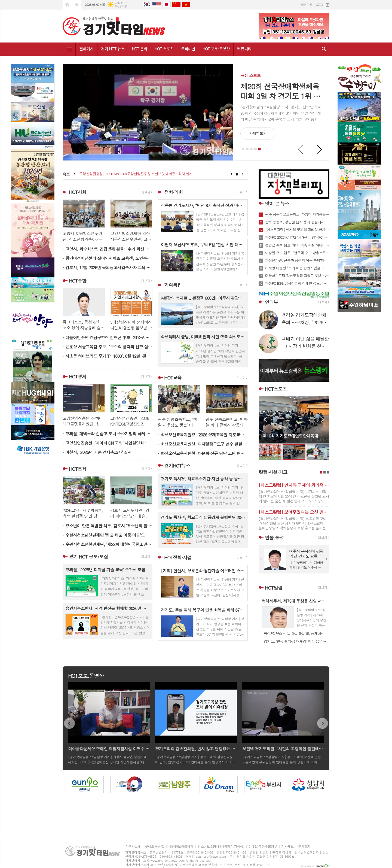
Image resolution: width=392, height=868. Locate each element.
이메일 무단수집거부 (263, 847)
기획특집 (173, 285)
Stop (237, 174)
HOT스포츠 (276, 389)
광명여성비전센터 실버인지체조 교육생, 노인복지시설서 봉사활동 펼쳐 (109, 258)
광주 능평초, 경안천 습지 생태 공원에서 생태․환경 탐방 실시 (297, 222)
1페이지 (321, 472)
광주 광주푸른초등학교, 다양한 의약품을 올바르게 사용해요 (297, 214)
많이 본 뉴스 (277, 204)
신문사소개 (133, 847)
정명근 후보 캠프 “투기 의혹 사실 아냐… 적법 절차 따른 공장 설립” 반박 (297, 245)
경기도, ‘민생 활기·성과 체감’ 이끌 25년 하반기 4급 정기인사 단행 (295, 641)
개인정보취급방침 (181, 847)
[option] (64, 784)
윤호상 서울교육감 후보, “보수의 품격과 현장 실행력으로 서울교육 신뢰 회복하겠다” (109, 347)
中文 (176, 4)
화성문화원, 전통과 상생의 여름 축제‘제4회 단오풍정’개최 (297, 260)
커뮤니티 (244, 49)
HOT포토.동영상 (86, 676)
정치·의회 (174, 192)
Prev (301, 150)
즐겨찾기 (77, 5)
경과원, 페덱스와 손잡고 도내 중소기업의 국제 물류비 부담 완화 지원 (109, 434)
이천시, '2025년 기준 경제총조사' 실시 (98, 452)
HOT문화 (78, 469)
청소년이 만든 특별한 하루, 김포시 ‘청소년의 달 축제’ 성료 (109, 526)
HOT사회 (78, 192)
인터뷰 (271, 302)
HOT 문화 (139, 49)
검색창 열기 (324, 49)
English (157, 4)
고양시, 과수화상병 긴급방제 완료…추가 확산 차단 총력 (109, 249)
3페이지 (328, 472)
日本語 (166, 4)
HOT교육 (173, 378)
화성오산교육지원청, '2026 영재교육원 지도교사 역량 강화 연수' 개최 (204, 435)
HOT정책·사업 (178, 557)
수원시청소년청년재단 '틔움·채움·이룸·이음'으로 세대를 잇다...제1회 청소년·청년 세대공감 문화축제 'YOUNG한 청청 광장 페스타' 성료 (109, 535)
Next (320, 150)
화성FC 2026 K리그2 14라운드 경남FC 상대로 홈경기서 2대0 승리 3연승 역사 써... (297, 237)
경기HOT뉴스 (177, 466)
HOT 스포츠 (164, 49)
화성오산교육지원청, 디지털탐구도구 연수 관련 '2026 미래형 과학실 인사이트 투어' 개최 (204, 444)
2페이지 (324, 472)
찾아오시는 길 (154, 847)
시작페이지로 (67, 5)
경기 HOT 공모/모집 (88, 557)
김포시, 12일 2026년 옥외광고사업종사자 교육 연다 (109, 267)
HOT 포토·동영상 (216, 49)
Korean (147, 4)
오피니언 (188, 49)
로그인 (320, 4)
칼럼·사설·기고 (273, 472)
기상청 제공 (121, 6)
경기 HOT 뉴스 (113, 49)
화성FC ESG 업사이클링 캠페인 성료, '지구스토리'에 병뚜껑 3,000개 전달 (297, 283)
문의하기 (304, 847)
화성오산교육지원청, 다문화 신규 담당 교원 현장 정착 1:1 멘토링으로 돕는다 (204, 453)
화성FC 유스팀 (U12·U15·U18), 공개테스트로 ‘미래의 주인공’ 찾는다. (295, 633)
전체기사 (86, 49)
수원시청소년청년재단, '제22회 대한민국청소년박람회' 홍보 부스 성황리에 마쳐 (109, 544)
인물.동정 (274, 538)
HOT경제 (78, 377)
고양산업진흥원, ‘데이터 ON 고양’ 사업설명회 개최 (109, 443)
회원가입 (307, 4)
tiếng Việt (186, 4)
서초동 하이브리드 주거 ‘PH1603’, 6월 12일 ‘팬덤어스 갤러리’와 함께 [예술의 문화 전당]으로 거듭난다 (109, 356)
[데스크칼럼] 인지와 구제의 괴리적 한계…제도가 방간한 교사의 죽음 (297, 230)
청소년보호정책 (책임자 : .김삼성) (221, 847)
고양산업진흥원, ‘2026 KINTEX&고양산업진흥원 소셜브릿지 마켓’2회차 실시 (136, 174)
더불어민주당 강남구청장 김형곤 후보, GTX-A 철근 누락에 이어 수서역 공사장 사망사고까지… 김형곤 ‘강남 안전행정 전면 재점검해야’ (109, 337)
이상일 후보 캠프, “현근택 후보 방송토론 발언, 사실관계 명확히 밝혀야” (297, 253)
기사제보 (288, 847)
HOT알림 (274, 588)
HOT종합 (78, 281)
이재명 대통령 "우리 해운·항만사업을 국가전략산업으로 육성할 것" (297, 268)
